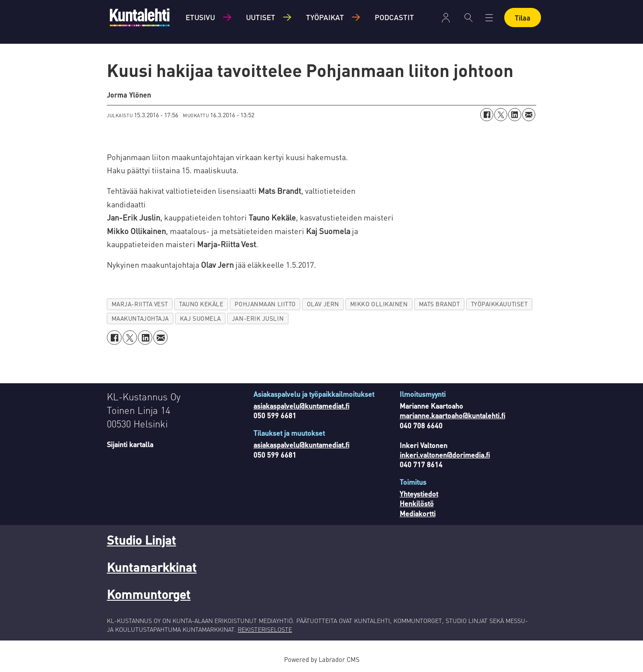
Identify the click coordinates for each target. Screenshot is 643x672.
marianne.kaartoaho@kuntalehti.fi (452, 415)
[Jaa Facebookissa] (487, 115)
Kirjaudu (446, 18)
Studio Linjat (141, 540)
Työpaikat (325, 17)
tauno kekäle (201, 304)
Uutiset (261, 17)
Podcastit (394, 17)
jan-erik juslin (258, 318)
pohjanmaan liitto (265, 304)
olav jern (323, 304)
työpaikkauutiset (499, 304)
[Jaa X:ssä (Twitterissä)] (501, 115)
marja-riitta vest (140, 304)
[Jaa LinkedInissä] (515, 115)
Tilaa (523, 18)
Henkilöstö (417, 503)
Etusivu (200, 17)
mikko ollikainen (379, 304)
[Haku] (469, 17)
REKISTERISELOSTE (265, 629)
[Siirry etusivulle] (140, 17)
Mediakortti (418, 513)
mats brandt (439, 304)
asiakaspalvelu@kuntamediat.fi (301, 406)
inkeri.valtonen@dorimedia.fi (445, 455)
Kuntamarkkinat (152, 567)
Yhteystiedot (419, 494)
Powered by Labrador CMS (322, 659)
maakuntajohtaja (140, 318)
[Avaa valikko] (489, 18)
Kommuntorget (149, 594)
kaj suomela (200, 318)
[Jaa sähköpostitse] (529, 115)
